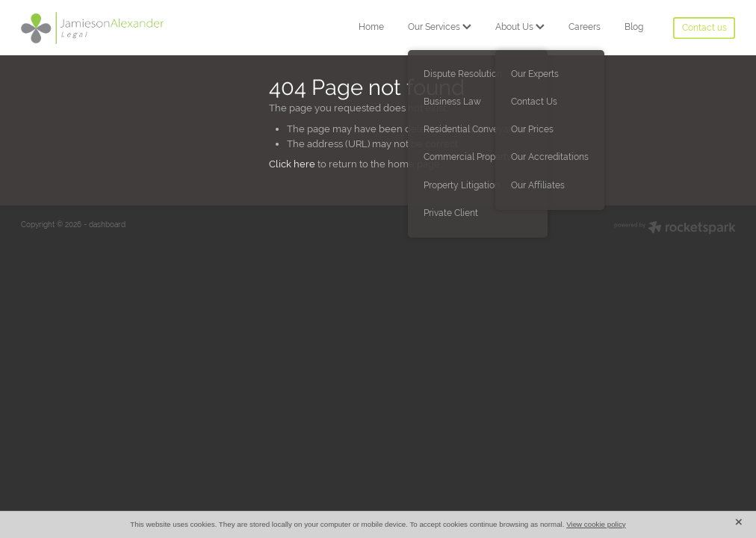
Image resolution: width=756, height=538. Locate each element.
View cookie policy (596, 524)
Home (371, 27)
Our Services (440, 27)
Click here (292, 164)
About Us (520, 27)
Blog (634, 27)
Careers (585, 27)
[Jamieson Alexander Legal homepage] (92, 28)
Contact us (704, 28)
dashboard (107, 225)
